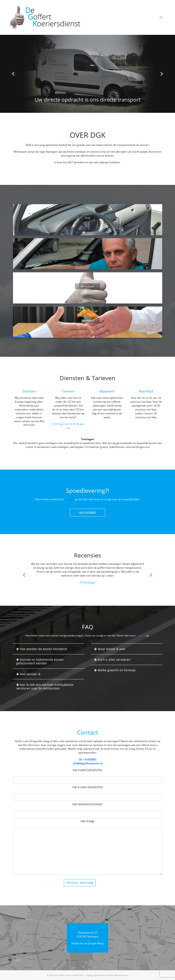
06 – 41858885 (88, 759)
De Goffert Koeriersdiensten (69, 975)
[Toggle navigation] (161, 18)
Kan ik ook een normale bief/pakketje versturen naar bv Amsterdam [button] (45, 686)
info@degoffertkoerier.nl (87, 763)
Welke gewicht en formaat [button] (116, 670)
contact (69, 499)
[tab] (49, 649)
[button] (13, 74)
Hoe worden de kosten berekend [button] (43, 649)
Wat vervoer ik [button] (30, 674)
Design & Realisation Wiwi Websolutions (108, 975)
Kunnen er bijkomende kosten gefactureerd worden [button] (40, 661)
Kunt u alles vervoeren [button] (114, 660)
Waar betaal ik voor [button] (111, 649)
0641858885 (88, 513)
